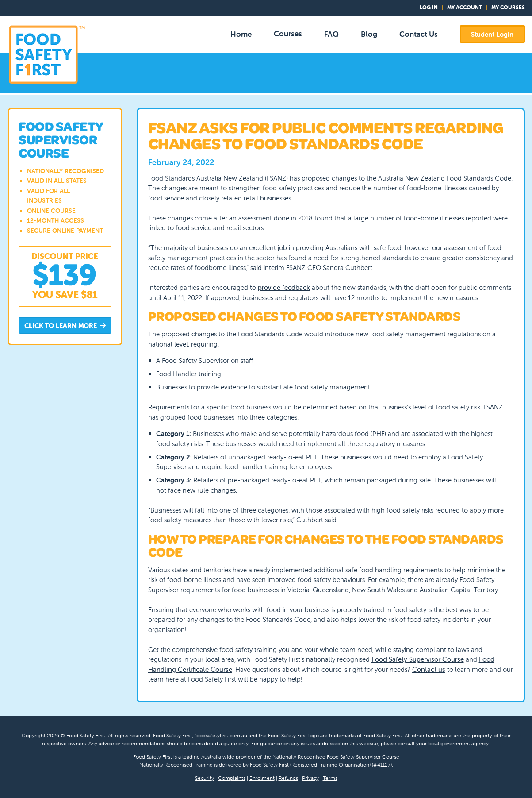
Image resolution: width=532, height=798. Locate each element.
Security (205, 778)
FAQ (331, 34)
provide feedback (284, 287)
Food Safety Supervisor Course (418, 659)
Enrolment (262, 778)
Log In (429, 7)
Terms (330, 778)
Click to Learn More (65, 326)
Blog (369, 34)
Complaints (232, 778)
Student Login (492, 34)
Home (241, 34)
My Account (465, 7)
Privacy (310, 778)
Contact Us (419, 34)
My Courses (508, 7)
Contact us (429, 669)
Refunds (288, 778)
